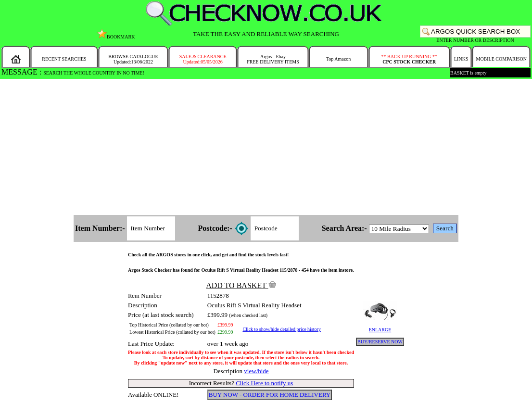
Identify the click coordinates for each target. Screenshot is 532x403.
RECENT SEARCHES (64, 59)
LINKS (461, 59)
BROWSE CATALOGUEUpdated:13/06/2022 (133, 59)
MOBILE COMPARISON (501, 59)
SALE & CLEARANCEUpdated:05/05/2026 (203, 59)
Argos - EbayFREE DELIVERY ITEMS (273, 59)
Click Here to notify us (264, 383)
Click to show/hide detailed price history (281, 329)
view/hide (256, 371)
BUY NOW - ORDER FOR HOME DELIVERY (270, 395)
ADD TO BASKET (241, 285)
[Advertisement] (266, 148)
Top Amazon (338, 59)
